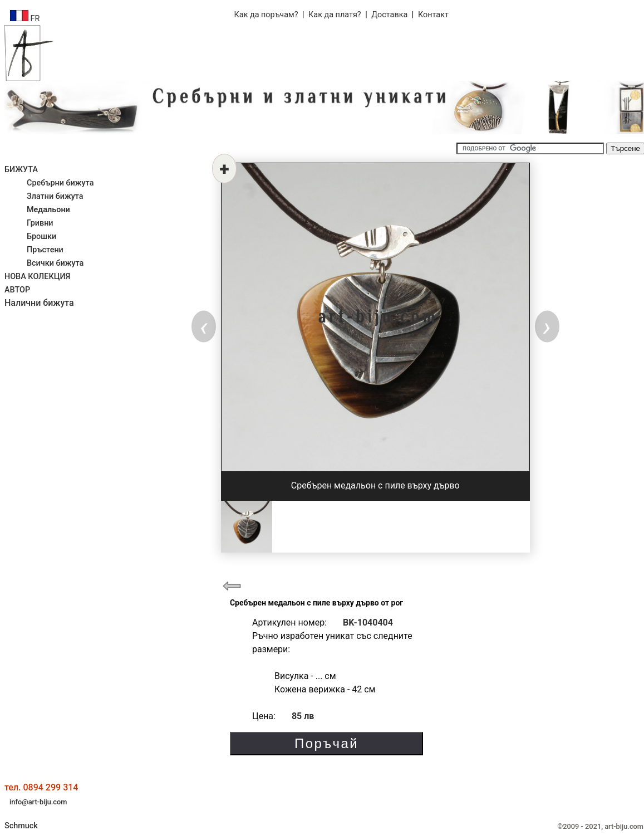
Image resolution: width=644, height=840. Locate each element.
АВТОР (17, 290)
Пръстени (45, 250)
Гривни (40, 223)
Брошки (41, 236)
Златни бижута (55, 196)
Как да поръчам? (266, 15)
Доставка (389, 15)
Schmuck (21, 826)
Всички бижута (55, 263)
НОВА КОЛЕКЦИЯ (37, 277)
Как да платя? (335, 15)
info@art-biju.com (38, 802)
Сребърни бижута (60, 183)
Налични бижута (39, 303)
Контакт (433, 15)
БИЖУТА (21, 170)
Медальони (48, 210)
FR (25, 17)
